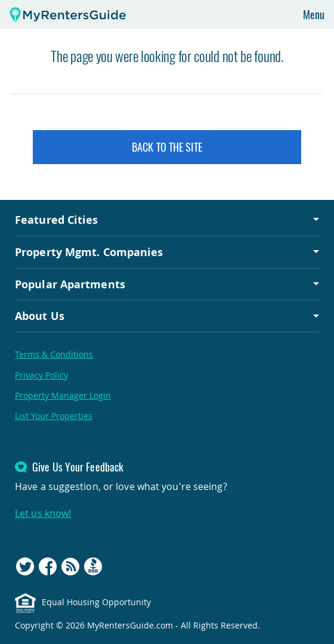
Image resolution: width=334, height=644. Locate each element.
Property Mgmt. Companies (89, 252)
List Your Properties (54, 416)
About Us (40, 316)
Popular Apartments (70, 284)
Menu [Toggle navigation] (314, 14)
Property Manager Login (63, 395)
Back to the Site (167, 147)
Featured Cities (57, 220)
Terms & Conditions (54, 354)
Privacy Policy (41, 375)
